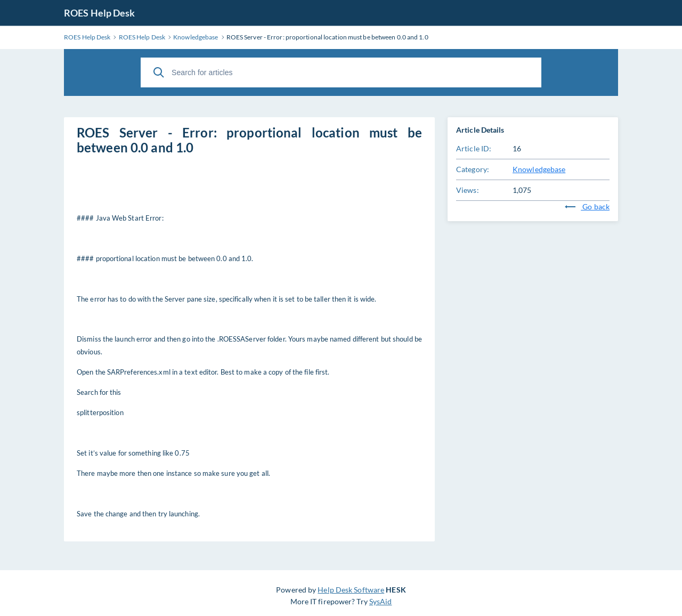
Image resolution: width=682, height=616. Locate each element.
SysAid (381, 601)
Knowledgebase (539, 169)
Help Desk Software (351, 590)
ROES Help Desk (99, 13)
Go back (587, 206)
